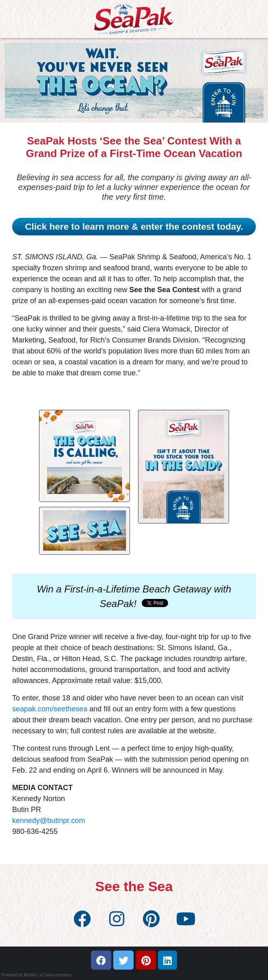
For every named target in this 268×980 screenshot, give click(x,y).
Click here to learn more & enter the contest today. (134, 227)
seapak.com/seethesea (50, 709)
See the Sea (134, 886)
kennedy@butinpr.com (49, 821)
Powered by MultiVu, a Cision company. (37, 975)
